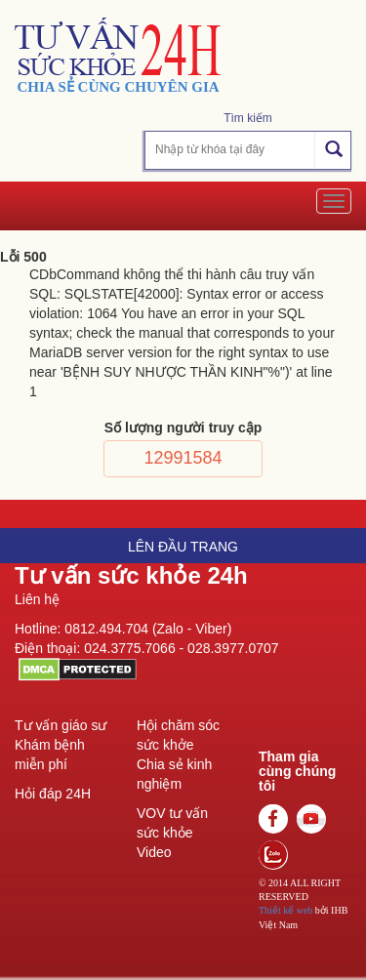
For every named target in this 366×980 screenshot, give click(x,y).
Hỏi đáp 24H (53, 794)
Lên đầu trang (183, 547)
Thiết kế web (285, 910)
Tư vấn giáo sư (61, 725)
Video (154, 852)
